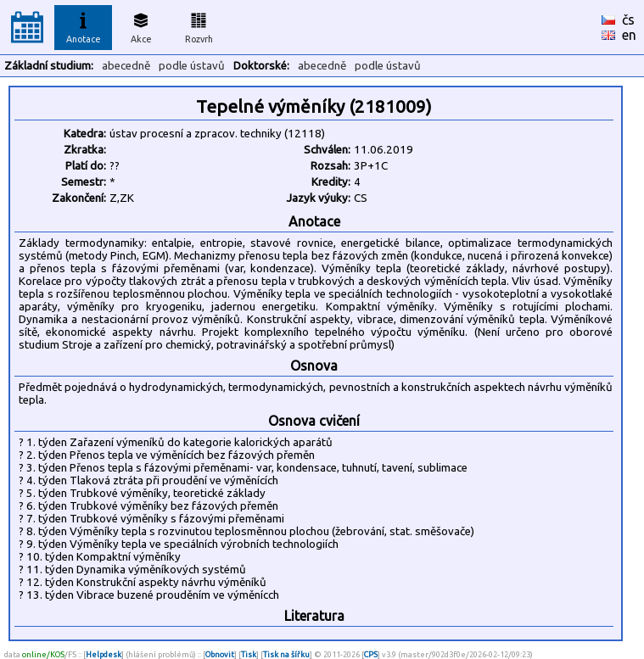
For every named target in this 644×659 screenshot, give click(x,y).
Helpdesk (104, 654)
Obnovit (220, 654)
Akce (141, 25)
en (629, 35)
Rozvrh (199, 25)
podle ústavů (192, 66)
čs (628, 20)
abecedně (126, 66)
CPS (371, 654)
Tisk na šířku (286, 654)
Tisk (249, 654)
